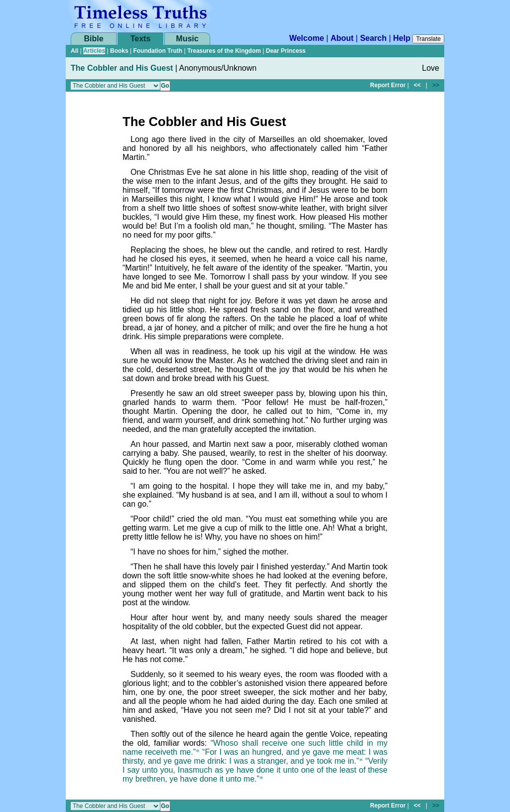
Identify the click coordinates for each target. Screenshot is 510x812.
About (342, 38)
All (74, 51)
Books (119, 51)
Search (373, 38)
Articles (94, 51)
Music (187, 39)
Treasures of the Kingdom (224, 51)
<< (417, 85)
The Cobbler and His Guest (122, 68)
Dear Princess (286, 51)
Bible (93, 39)
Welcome (307, 38)
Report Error (388, 85)
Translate (428, 39)
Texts (141, 39)
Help (402, 38)
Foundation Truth (158, 51)
